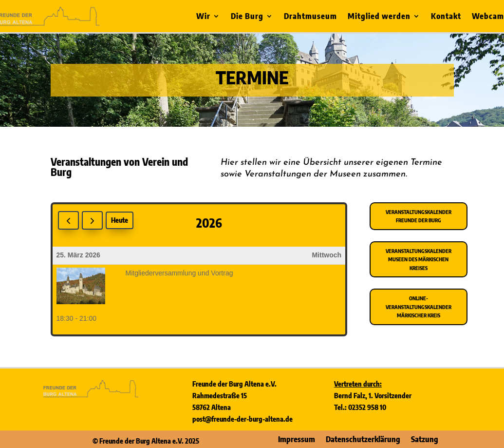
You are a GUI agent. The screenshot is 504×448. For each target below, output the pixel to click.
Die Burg (247, 17)
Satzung (425, 438)
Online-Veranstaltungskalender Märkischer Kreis (419, 307)
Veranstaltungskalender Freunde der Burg (419, 216)
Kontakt (446, 17)
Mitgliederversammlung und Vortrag (179, 273)
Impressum (297, 438)
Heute (120, 220)
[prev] (68, 220)
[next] (92, 220)
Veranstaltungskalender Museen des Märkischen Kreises (419, 259)
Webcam (488, 17)
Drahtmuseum (310, 17)
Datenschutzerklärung (363, 438)
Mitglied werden (379, 17)
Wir (203, 17)
